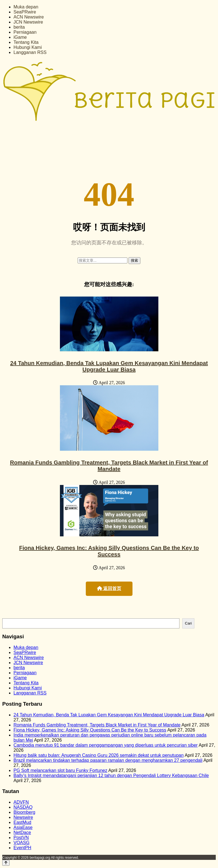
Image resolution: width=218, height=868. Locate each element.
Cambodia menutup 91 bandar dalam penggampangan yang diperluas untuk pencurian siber (106, 745)
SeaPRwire (25, 12)
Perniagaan (25, 32)
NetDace (22, 832)
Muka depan (26, 7)
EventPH (22, 848)
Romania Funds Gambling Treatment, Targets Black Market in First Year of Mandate (109, 466)
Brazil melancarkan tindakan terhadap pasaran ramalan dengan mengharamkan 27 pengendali (108, 760)
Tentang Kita (26, 42)
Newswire (23, 817)
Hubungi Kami (28, 47)
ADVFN (21, 802)
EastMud (22, 822)
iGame (20, 37)
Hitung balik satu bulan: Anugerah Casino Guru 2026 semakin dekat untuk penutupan (99, 755)
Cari (188, 623)
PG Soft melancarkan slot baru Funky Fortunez (60, 770)
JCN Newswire (28, 22)
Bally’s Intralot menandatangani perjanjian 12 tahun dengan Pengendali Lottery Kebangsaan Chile (111, 775)
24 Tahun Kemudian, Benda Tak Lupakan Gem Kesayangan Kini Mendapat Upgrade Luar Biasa (109, 366)
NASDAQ (23, 807)
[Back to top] (6, 863)
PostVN (21, 838)
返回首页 (109, 588)
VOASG (22, 843)
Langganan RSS (30, 52)
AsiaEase (23, 827)
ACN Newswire (29, 17)
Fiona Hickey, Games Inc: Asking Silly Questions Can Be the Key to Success (109, 551)
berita (19, 27)
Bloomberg (24, 812)
